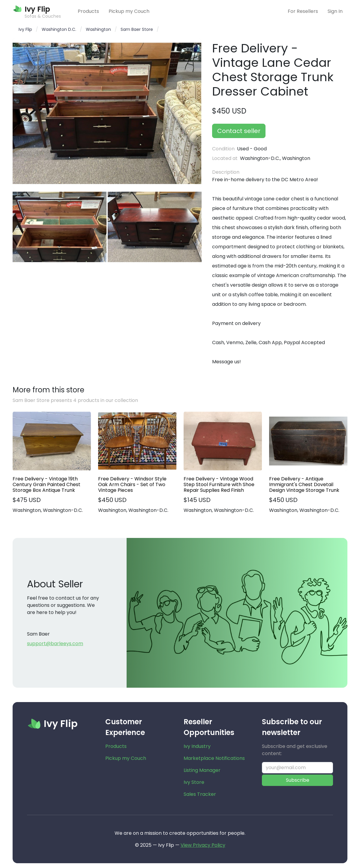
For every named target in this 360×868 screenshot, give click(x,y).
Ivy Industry (197, 746)
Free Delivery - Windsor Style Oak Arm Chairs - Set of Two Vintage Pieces (132, 485)
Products (88, 11)
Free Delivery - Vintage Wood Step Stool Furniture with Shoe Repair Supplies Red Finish (219, 485)
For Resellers (303, 11)
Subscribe (298, 780)
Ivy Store (194, 782)
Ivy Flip (25, 29)
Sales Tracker (200, 794)
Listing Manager (202, 770)
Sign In (335, 11)
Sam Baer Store (137, 29)
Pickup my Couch (129, 11)
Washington (98, 29)
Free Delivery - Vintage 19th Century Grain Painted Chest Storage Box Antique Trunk (46, 485)
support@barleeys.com (55, 644)
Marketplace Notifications (214, 758)
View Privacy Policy (203, 845)
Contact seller (239, 131)
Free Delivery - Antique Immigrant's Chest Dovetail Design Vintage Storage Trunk (304, 485)
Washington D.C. (59, 29)
